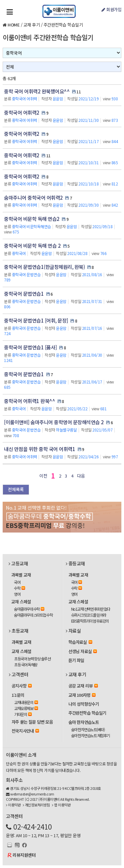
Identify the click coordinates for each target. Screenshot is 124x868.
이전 (43, 476)
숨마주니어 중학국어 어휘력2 (33, 198)
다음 (81, 476)
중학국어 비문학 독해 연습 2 (32, 246)
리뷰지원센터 (24, 855)
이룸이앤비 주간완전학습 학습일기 (48, 37)
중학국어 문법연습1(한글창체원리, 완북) (44, 267)
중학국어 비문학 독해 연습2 (32, 219)
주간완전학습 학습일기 (63, 25)
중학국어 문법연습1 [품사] (30, 347)
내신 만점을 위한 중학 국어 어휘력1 (40, 449)
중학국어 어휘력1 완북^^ (29, 401)
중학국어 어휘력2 (22, 112)
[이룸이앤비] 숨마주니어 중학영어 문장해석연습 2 (54, 422)
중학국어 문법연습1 (24, 294)
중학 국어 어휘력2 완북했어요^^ (37, 91)
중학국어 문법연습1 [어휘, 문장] (36, 320)
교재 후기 (32, 25)
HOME (14, 25)
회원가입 (111, 9)
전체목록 (16, 489)
